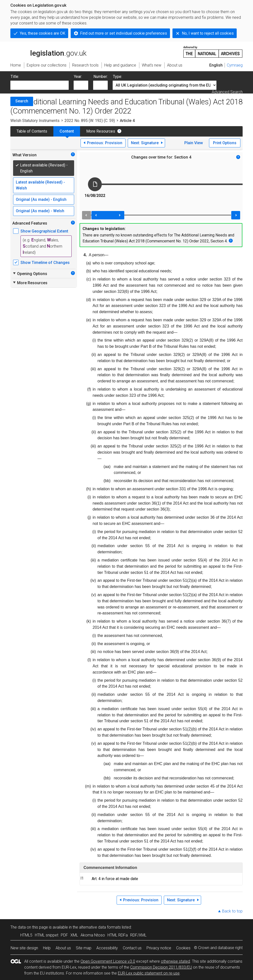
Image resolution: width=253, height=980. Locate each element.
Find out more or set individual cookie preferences (124, 33)
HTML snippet (47, 935)
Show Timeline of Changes (45, 263)
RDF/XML (138, 935)
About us (63, 948)
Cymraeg (235, 65)
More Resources (101, 131)
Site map (84, 948)
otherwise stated (175, 961)
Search (22, 101)
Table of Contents (32, 131)
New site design (24, 948)
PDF (64, 935)
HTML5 (26, 935)
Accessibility (107, 948)
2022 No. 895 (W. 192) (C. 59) (90, 121)
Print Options (225, 143)
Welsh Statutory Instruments (35, 121)
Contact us (132, 948)
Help (47, 948)
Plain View (194, 143)
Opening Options (30, 274)
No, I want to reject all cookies (208, 33)
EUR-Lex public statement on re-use (149, 973)
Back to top (232, 911)
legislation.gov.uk (48, 51)
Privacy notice (159, 948)
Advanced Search (227, 92)
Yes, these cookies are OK (42, 33)
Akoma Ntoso (93, 935)
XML (74, 935)
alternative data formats (100, 927)
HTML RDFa (118, 935)
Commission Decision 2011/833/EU (161, 967)
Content (67, 131)
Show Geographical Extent (44, 231)
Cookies (183, 948)
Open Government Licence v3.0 (108, 961)
